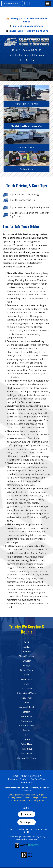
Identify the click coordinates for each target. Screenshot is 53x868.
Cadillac (27, 647)
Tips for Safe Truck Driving (24, 194)
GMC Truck (26, 688)
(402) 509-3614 (35, 26)
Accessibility (22, 839)
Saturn (27, 739)
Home (15, 776)
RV (26, 735)
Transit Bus (27, 749)
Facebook (27, 814)
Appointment (11, 4)
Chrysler (27, 661)
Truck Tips (26, 783)
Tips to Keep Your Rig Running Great (29, 207)
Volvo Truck (27, 753)
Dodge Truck (26, 670)
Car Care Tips (38, 779)
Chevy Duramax (26, 656)
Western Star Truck (27, 758)
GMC (26, 684)
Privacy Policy (39, 836)
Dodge (26, 665)
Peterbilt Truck (27, 726)
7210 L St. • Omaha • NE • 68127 (21, 829)
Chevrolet (27, 651)
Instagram (27, 822)
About (24, 776)
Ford (27, 675)
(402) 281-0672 (40, 31)
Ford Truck (27, 679)
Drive (11, 836)
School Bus (26, 744)
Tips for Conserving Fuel (23, 200)
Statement (32, 839)
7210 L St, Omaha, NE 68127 (26, 50)
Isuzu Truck (27, 698)
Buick (27, 642)
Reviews (12, 779)
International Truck (27, 693)
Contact (24, 779)
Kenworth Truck (27, 707)
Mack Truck (26, 716)
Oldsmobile (26, 721)
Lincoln (26, 712)
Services (36, 776)
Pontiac (26, 730)
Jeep (27, 702)
